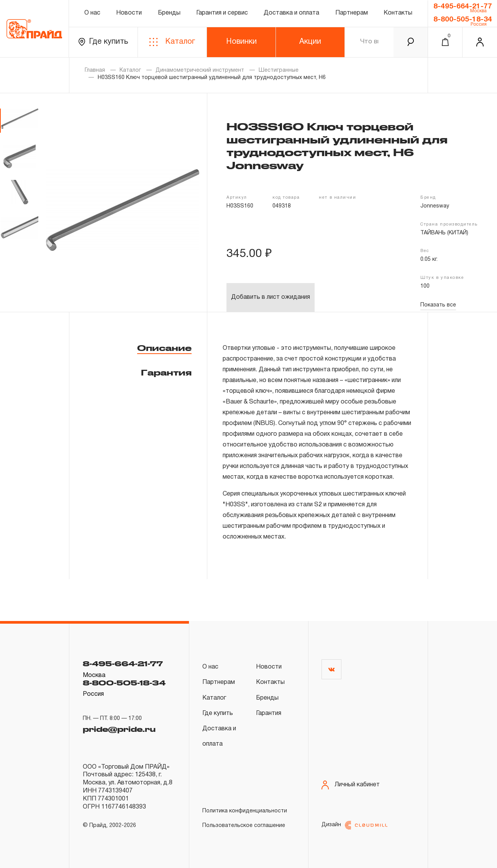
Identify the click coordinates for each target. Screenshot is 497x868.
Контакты (398, 13)
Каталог (172, 42)
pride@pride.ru (119, 729)
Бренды (169, 13)
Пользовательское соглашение (244, 826)
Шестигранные (279, 70)
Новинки (241, 42)
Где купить (103, 42)
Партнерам (352, 13)
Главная (95, 70)
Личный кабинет (351, 785)
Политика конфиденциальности (245, 811)
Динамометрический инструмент (200, 70)
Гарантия (166, 372)
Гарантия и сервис (222, 13)
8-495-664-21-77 (463, 7)
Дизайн (354, 825)
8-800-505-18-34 (463, 20)
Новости (129, 13)
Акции (310, 42)
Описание (164, 348)
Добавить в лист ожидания (271, 297)
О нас (92, 13)
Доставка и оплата (291, 13)
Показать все (438, 305)
